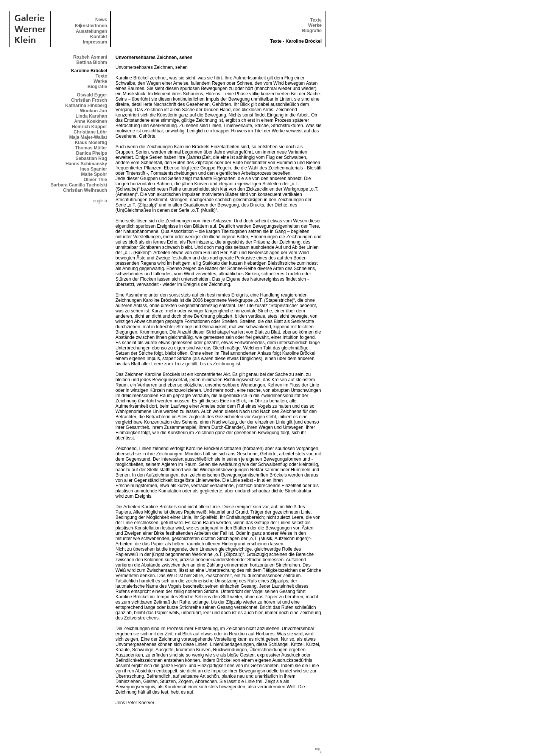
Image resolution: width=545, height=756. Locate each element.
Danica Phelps (92, 153)
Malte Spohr (94, 174)
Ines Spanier (94, 169)
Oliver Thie (95, 180)
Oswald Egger (92, 95)
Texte (316, 20)
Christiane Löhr (90, 132)
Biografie (312, 31)
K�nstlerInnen (91, 26)
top (317, 749)
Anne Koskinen (91, 121)
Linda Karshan (91, 116)
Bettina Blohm (92, 62)
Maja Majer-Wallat (88, 137)
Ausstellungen (91, 31)
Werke (315, 25)
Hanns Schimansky (86, 164)
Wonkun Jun (93, 111)
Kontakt (99, 37)
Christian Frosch (89, 100)
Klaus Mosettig (91, 143)
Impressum (95, 42)
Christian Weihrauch (85, 190)
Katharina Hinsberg (86, 106)
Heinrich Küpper (90, 127)
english (100, 201)
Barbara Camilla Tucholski (79, 185)
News (101, 20)
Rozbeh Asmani (90, 57)
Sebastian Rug (91, 158)
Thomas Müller (91, 148)
